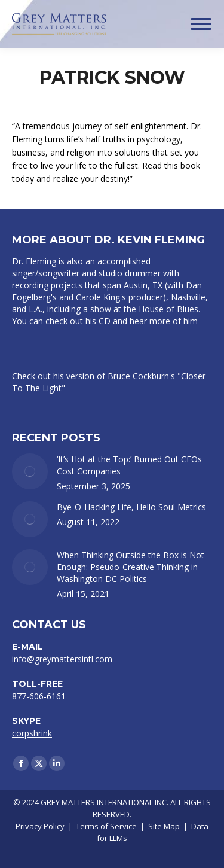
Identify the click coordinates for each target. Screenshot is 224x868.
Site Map (164, 826)
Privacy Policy (40, 826)
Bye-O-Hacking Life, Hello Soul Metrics (131, 507)
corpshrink (32, 733)
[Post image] (30, 471)
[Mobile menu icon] (201, 24)
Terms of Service (106, 826)
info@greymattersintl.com (62, 659)
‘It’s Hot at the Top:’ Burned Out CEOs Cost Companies (129, 465)
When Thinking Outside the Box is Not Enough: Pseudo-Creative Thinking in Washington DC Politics (131, 567)
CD (105, 321)
